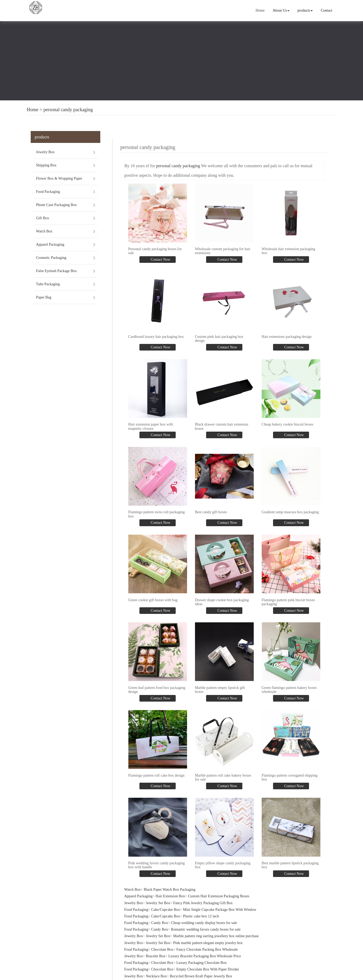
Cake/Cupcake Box (166, 910)
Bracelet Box (155, 956)
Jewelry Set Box (158, 903)
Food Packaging (48, 192)
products (305, 10)
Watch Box (44, 231)
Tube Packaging (48, 284)
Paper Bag (44, 297)
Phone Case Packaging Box (56, 205)
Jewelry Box (45, 152)
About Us (281, 10)
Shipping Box (46, 165)
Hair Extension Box (170, 896)
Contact (326, 10)
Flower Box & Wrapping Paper (59, 178)
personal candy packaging (68, 110)
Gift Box (42, 218)
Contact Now (160, 260)
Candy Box (160, 923)
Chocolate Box (162, 949)
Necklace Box (156, 976)
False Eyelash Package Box (56, 271)
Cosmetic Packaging (51, 258)
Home (260, 10)
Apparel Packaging (50, 244)
